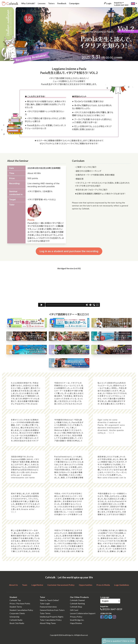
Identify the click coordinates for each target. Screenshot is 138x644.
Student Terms (16, 607)
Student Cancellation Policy (21, 610)
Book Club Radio (17, 623)
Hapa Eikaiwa (76, 623)
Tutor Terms (45, 613)
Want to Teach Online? (49, 600)
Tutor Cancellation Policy (51, 620)
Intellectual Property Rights (52, 617)
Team (25, 585)
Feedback (62, 3)
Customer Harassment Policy (61, 585)
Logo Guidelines (122, 585)
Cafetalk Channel (77, 600)
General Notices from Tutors (52, 610)
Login (107, 3)
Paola (31, 220)
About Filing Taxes (48, 623)
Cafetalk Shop (76, 607)
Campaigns (74, 3)
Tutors (51, 3)
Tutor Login (45, 603)
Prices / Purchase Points (20, 603)
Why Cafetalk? (28, 3)
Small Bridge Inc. (77, 620)
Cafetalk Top (15, 600)
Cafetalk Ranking (77, 603)
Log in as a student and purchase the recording (69, 251)
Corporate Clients (17, 613)
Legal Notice (37, 585)
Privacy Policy (76, 617)
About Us (13, 585)
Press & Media (103, 585)
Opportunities (86, 585)
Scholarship (15, 617)
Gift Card (74, 610)
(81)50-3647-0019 (112, 609)
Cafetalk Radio (16, 620)
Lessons (41, 3)
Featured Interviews (48, 607)
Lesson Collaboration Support (83, 613)
